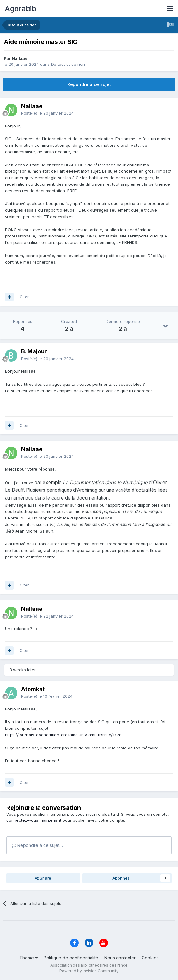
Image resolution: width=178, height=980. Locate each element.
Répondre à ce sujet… (37, 845)
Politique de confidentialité (71, 958)
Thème (28, 958)
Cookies (150, 958)
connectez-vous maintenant (34, 820)
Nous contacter (120, 958)
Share (43, 878)
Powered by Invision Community (89, 971)
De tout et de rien (68, 64)
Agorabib (20, 9)
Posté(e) (47, 113)
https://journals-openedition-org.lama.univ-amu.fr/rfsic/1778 (63, 735)
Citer (24, 297)
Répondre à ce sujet (89, 84)
